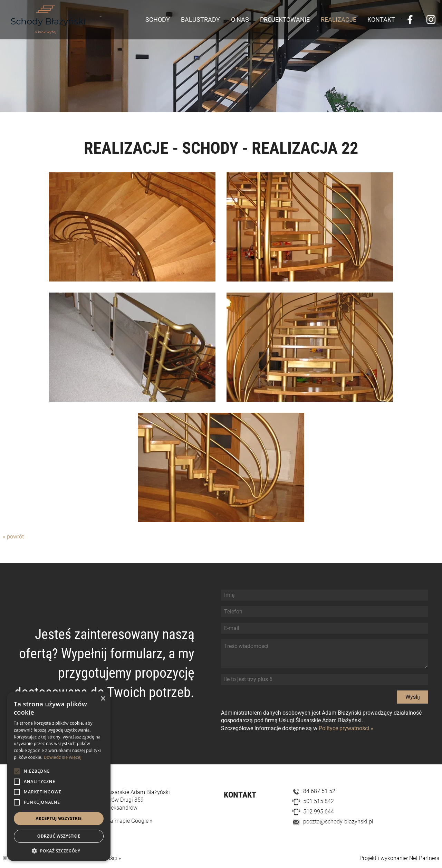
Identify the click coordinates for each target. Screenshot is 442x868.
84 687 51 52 (319, 791)
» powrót (13, 537)
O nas (240, 20)
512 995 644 (319, 812)
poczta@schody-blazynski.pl (338, 822)
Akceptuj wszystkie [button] (59, 818)
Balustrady (200, 20)
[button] (59, 851)
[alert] (59, 776)
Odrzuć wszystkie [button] (59, 836)
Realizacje (339, 20)
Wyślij (413, 697)
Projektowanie (285, 20)
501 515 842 (319, 801)
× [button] (103, 699)
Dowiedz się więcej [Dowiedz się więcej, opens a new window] (63, 757)
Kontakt (381, 20)
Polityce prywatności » (346, 728)
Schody (158, 20)
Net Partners (424, 858)
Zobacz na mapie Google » (120, 821)
